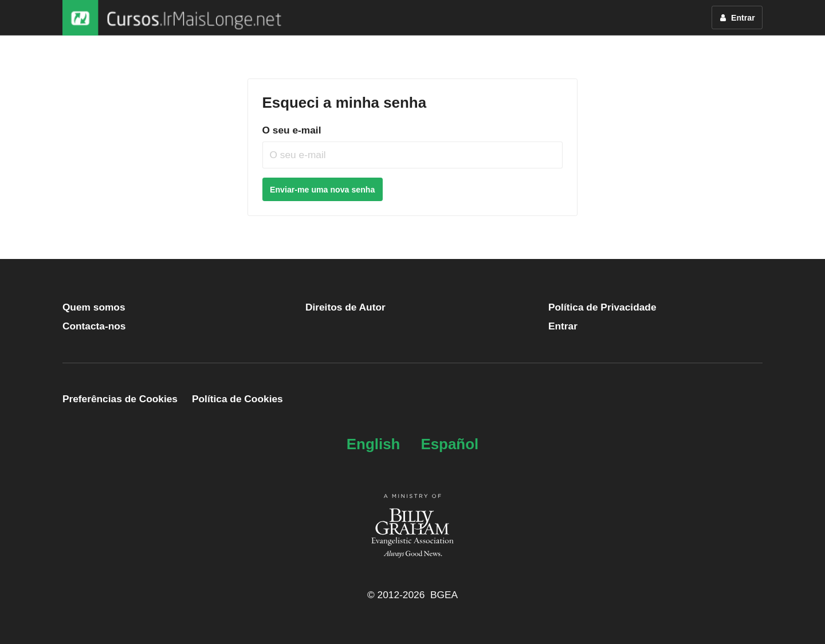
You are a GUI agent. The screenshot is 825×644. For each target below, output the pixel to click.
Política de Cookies (237, 399)
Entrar (563, 326)
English (374, 444)
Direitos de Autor (345, 307)
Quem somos (94, 307)
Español (449, 444)
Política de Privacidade (602, 307)
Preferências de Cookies (120, 399)
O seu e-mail (292, 130)
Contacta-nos (94, 326)
